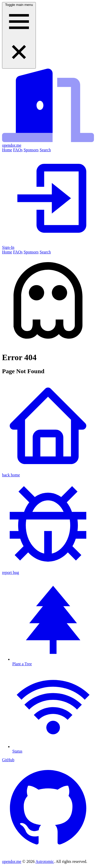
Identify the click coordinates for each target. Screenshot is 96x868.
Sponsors (31, 150)
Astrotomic (45, 861)
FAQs (18, 150)
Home (7, 150)
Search (45, 150)
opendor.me (12, 861)
